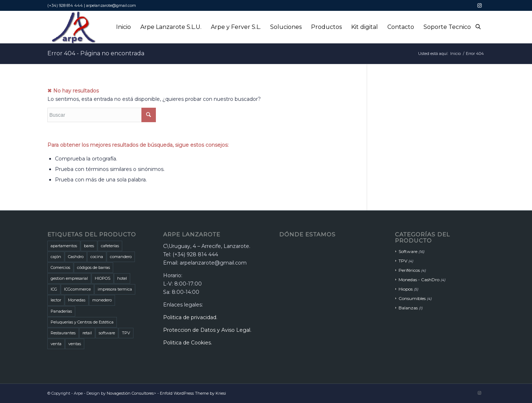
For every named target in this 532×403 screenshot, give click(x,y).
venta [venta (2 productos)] (56, 344)
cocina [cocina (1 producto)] (97, 257)
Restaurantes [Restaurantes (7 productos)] (63, 333)
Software (408, 251)
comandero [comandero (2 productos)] (121, 257)
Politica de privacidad (190, 317)
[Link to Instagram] (480, 5)
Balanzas (408, 308)
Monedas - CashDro (419, 280)
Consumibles (412, 298)
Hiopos (406, 289)
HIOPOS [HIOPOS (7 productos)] (103, 278)
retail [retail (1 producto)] (87, 333)
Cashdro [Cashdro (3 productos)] (76, 257)
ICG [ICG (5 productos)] (54, 289)
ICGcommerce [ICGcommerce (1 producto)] (77, 289)
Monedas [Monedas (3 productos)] (77, 300)
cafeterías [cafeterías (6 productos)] (110, 246)
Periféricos (409, 270)
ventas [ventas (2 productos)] (75, 344)
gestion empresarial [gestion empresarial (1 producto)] (69, 278)
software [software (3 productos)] (107, 333)
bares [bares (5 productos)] (89, 246)
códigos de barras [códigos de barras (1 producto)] (93, 267)
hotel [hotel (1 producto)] (122, 278)
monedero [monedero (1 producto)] (102, 300)
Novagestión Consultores (130, 393)
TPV (403, 261)
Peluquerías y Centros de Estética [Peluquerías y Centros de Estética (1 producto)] (82, 322)
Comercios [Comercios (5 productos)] (60, 267)
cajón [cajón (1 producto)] (56, 257)
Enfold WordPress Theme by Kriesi (193, 393)
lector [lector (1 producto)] (56, 300)
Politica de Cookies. (188, 343)
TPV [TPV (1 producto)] (126, 333)
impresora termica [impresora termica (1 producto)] (115, 289)
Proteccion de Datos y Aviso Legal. (207, 330)
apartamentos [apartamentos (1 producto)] (64, 246)
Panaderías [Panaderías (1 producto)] (61, 311)
